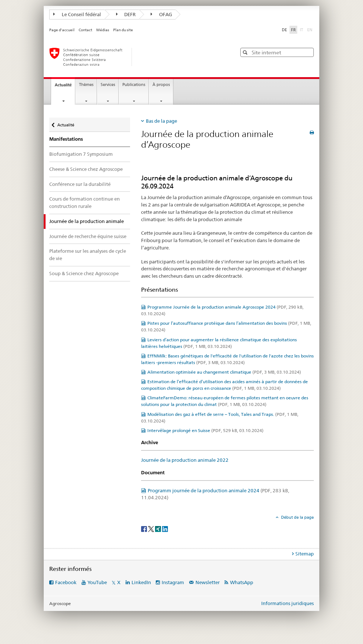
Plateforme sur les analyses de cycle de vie (88, 255)
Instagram (173, 582)
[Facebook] (145, 528)
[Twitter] (152, 528)
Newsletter (208, 582)
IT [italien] (302, 29)
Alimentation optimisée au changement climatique (224, 372)
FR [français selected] (293, 30)
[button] (246, 52)
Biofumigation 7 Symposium (81, 154)
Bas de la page (161, 121)
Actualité (65, 87)
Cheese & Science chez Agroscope (86, 169)
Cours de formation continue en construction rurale (85, 202)
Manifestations (66, 139)
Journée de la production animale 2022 (185, 460)
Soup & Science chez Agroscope (84, 273)
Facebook (66, 582)
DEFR (126, 14)
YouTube (97, 582)
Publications (134, 85)
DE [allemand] (284, 30)
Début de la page (297, 517)
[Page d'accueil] (136, 57)
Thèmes (86, 85)
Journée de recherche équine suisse (88, 236)
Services (108, 85)
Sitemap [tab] (305, 554)
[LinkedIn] (165, 528)
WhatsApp (242, 582)
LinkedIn (141, 582)
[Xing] (159, 528)
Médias (103, 30)
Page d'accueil (62, 30)
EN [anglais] (310, 29)
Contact (85, 30)
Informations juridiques (287, 603)
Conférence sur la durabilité (80, 184)
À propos (161, 85)
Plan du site (123, 30)
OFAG (161, 14)
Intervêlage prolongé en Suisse (205, 430)
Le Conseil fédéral (77, 14)
